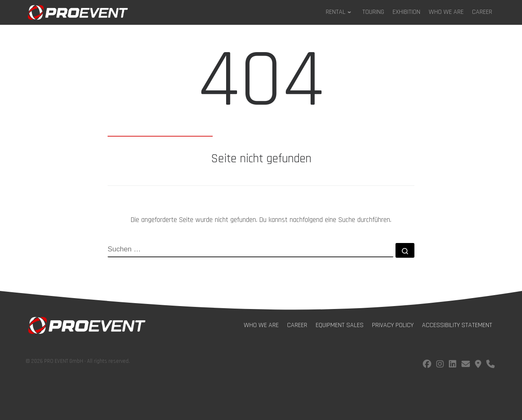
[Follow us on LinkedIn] (453, 365)
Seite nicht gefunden (261, 159)
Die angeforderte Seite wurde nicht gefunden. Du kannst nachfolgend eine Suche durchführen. (261, 220)
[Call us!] (490, 365)
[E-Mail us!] (466, 365)
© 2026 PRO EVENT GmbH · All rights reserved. (78, 361)
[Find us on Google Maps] (478, 365)
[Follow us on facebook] (427, 365)
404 (261, 85)
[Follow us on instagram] (440, 365)
